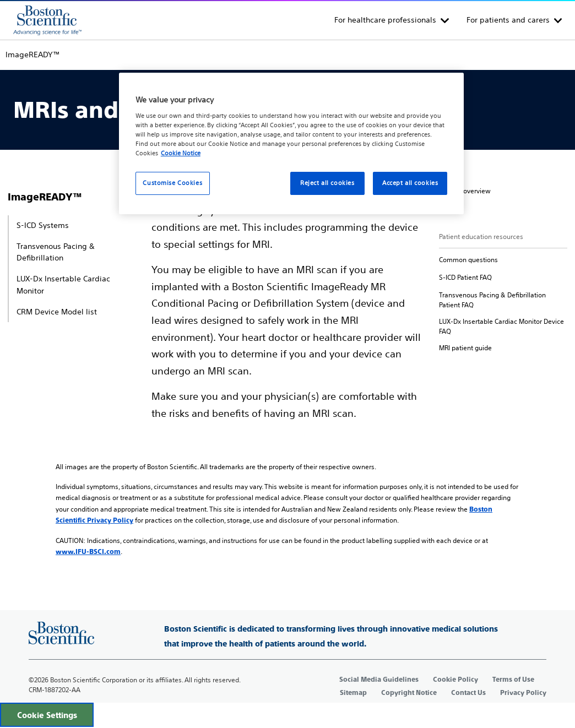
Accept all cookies (410, 183)
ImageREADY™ (45, 197)
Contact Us (468, 693)
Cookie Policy (455, 680)
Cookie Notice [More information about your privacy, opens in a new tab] (181, 153)
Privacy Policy (523, 693)
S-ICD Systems (43, 225)
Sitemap (353, 693)
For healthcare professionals (385, 20)
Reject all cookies (327, 183)
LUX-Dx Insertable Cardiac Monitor (63, 285)
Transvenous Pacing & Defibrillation (56, 252)
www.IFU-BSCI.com (88, 552)
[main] (287, 299)
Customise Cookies (172, 183)
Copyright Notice (409, 693)
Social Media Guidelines (379, 680)
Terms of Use (513, 680)
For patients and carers (508, 20)
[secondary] (465, 191)
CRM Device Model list (57, 312)
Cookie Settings (47, 715)
